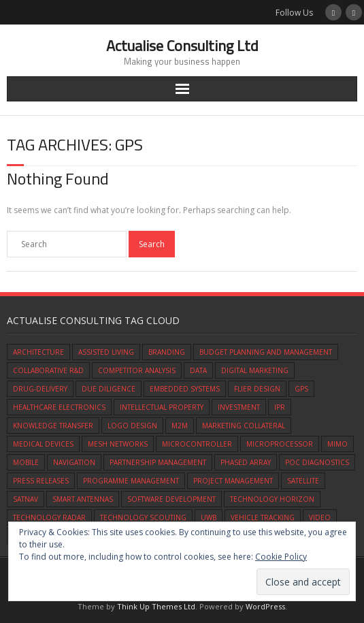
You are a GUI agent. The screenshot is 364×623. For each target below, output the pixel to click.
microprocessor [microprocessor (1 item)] (280, 444)
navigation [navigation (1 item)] (74, 462)
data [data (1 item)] (198, 370)
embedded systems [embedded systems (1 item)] (185, 389)
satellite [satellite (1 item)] (303, 481)
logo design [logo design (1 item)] (132, 426)
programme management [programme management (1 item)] (131, 481)
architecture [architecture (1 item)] (38, 352)
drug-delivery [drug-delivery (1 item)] (40, 389)
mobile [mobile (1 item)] (26, 462)
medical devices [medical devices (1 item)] (43, 444)
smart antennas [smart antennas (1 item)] (83, 499)
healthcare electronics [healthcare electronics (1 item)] (59, 407)
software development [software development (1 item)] (171, 499)
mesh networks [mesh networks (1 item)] (118, 444)
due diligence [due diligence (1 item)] (109, 389)
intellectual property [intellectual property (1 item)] (162, 407)
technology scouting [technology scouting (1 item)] (143, 517)
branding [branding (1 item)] (167, 352)
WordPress (265, 606)
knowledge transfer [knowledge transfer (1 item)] (53, 426)
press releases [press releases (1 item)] (41, 481)
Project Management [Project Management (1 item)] (233, 481)
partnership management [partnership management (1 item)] (158, 462)
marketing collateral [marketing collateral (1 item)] (244, 426)
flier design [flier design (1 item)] (257, 389)
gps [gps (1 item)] (301, 389)
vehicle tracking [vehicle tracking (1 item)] (263, 517)
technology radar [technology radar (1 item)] (49, 517)
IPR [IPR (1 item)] (280, 407)
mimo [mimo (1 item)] (337, 444)
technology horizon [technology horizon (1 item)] (272, 499)
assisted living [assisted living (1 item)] (106, 352)
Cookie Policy (281, 557)
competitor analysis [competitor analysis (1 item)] (137, 370)
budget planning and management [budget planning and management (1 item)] (266, 352)
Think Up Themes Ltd (156, 606)
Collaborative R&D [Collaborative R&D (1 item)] (48, 370)
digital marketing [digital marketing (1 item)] (255, 370)
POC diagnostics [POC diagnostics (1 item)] (317, 462)
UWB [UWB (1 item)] (209, 517)
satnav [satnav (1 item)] (26, 499)
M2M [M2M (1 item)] (180, 426)
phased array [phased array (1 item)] (246, 462)
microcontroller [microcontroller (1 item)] (197, 444)
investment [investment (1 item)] (239, 407)
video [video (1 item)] (320, 517)
